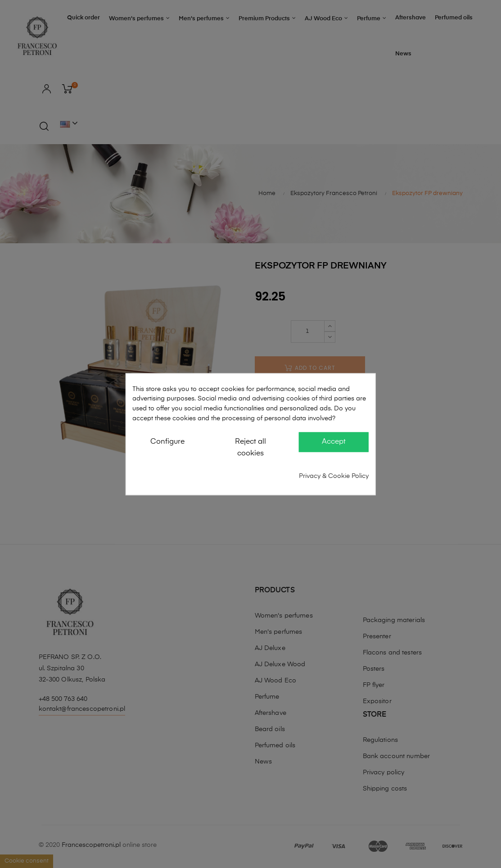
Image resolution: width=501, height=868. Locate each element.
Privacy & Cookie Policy (334, 476)
